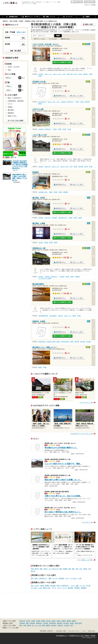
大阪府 (53, 621)
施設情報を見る (60, 58)
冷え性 (37, 586)
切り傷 (88, 586)
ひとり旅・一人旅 (76, 578)
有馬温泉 (32, 623)
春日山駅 (83, 342)
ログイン (87, 5)
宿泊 (32, 578)
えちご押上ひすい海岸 (55, 569)
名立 (81, 569)
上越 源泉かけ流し (43, 192)
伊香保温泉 (52, 623)
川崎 (24, 625)
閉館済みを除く (66, 39)
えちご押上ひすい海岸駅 (45, 278)
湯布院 (72, 623)
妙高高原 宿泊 (42, 342)
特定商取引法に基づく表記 (76, 636)
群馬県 (43, 621)
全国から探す (21, 32)
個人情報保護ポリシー (62, 636)
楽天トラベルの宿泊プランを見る (62, 62)
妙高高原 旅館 (65, 342)
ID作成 (93, 5)
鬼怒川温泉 (78, 623)
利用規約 (87, 636)
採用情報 (93, 636)
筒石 (77, 569)
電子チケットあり (40, 39)
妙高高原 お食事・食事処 (53, 342)
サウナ (67, 578)
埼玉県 (28, 621)
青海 (41, 569)
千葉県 (33, 621)
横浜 (21, 625)
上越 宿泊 (41, 74)
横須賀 (29, 625)
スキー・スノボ (62, 588)
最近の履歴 (90, 2)
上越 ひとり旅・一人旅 (59, 74)
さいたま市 (38, 625)
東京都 (48, 621)
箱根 (27, 623)
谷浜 (90, 569)
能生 (73, 569)
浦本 (70, 569)
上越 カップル (48, 74)
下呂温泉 (45, 623)
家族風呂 (11, 113)
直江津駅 (88, 342)
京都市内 (60, 625)
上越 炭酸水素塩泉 (43, 316)
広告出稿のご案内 (61, 631)
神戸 (72, 625)
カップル (55, 578)
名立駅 (80, 74)
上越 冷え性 (47, 167)
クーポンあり (53, 39)
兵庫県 (38, 621)
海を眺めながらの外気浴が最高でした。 (61, 448)
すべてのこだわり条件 (15, 121)
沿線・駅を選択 (15, 51)
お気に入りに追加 (77, 58)
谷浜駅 (40, 76)
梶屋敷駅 (66, 192)
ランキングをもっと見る (87, 402)
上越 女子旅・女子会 (72, 74)
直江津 (33, 571)
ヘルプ (84, 631)
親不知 (37, 569)
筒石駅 (91, 74)
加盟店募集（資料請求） (47, 631)
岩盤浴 (10, 107)
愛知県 (69, 621)
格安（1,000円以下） (41, 578)
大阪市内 (54, 625)
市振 (32, 569)
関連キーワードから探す (11, 628)
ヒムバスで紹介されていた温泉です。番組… (63, 464)
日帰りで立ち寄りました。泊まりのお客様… (63, 496)
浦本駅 (64, 129)
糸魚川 (45, 569)
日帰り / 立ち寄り (14, 67)
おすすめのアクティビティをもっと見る (82, 434)
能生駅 (40, 104)
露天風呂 (62, 578)
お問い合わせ (92, 631)
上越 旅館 (54, 218)
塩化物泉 (70, 588)
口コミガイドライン (74, 631)
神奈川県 (22, 621)
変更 (23, 38)
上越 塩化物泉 (53, 316)
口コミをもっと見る (88, 522)
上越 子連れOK (42, 102)
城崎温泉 (39, 623)
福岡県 (74, 621)
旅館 (50, 578)
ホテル (73, 586)
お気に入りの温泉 (77, 2)
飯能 (44, 625)
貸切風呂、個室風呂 (80, 588)
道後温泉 (60, 623)
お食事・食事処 (44, 586)
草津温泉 (22, 623)
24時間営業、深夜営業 (16, 101)
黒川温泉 (66, 623)
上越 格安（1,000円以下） (67, 102)
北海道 (59, 621)
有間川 (85, 569)
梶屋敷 (65, 569)
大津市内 (67, 625)
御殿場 (48, 625)
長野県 (64, 621)
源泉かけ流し (47, 588)
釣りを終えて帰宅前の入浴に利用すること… (63, 512)
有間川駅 (85, 74)
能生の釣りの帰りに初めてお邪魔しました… (63, 480)
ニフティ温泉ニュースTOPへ (85, 560)
